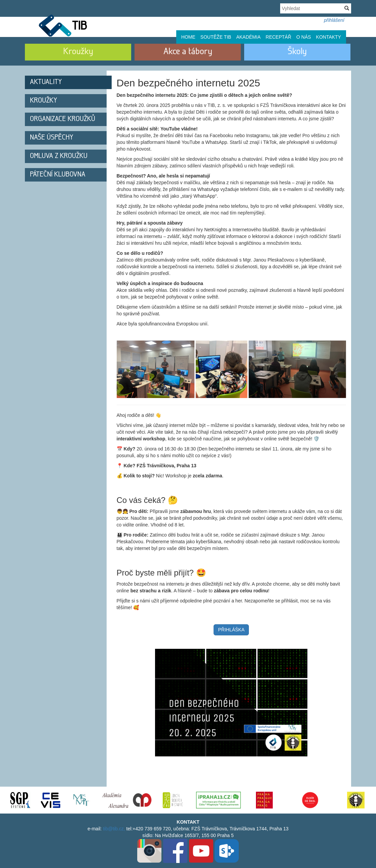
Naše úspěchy (52, 138)
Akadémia (248, 37)
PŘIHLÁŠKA (231, 630)
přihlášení (334, 20)
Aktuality (46, 82)
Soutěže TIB (216, 37)
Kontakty (329, 37)
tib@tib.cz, (114, 829)
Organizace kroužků (63, 119)
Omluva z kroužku (59, 156)
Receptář (278, 37)
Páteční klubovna (58, 175)
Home (188, 37)
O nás (304, 37)
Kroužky (44, 101)
